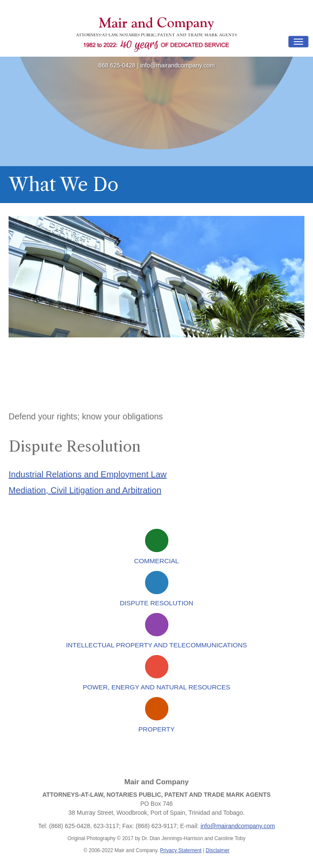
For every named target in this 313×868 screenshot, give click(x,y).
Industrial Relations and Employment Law (88, 474)
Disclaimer (218, 850)
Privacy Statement (181, 850)
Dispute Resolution (156, 603)
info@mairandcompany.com (178, 65)
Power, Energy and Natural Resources (157, 687)
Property (156, 729)
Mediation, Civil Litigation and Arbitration (85, 490)
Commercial (156, 561)
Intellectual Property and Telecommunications (157, 645)
